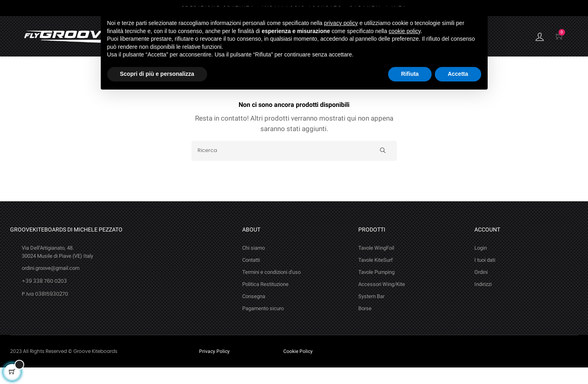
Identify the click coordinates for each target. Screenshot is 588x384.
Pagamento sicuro (263, 325)
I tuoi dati (485, 277)
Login (481, 264)
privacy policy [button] (341, 23)
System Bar (371, 313)
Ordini (481, 289)
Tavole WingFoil (376, 264)
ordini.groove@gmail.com (51, 285)
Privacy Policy (214, 368)
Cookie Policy (298, 368)
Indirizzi (483, 301)
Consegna (254, 313)
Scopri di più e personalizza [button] (157, 74)
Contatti (251, 277)
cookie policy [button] (404, 31)
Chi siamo (253, 264)
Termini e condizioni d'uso (271, 289)
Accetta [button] (458, 74)
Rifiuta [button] (410, 74)
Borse (365, 325)
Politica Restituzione (265, 301)
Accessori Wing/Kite (382, 301)
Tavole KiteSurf (376, 277)
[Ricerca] (294, 167)
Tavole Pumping (376, 289)
